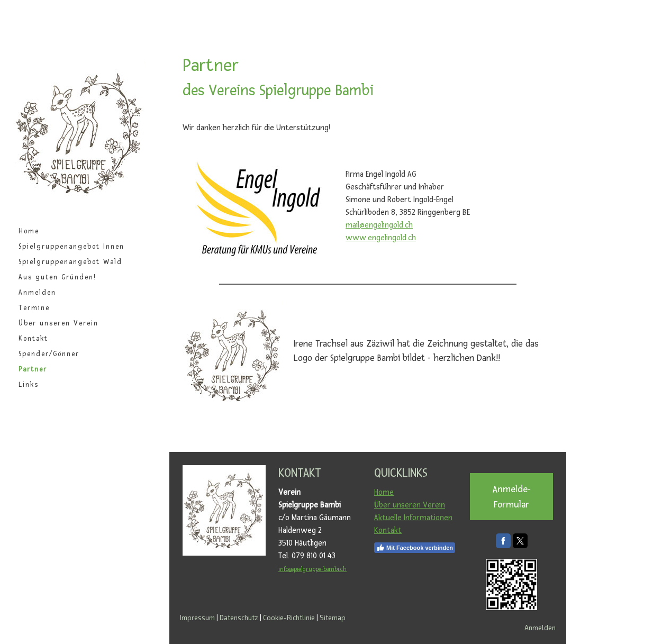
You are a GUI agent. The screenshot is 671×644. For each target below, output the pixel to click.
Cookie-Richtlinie (289, 618)
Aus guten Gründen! (57, 277)
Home (29, 231)
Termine (34, 308)
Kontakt (33, 339)
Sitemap (333, 618)
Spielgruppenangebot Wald (70, 262)
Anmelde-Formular (512, 497)
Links (29, 385)
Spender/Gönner (49, 354)
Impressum (197, 618)
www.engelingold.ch (381, 238)
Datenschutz (239, 618)
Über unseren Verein (58, 323)
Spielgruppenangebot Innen (71, 247)
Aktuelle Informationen (413, 518)
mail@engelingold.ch (379, 225)
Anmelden (37, 293)
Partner (33, 369)
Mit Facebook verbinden (415, 548)
